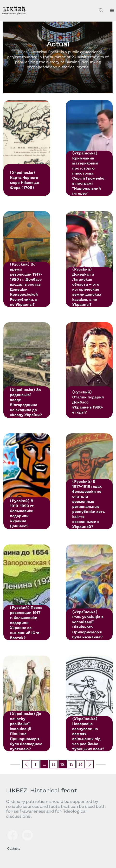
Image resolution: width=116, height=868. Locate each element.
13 (71, 764)
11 (53, 764)
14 (81, 764)
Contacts (14, 848)
